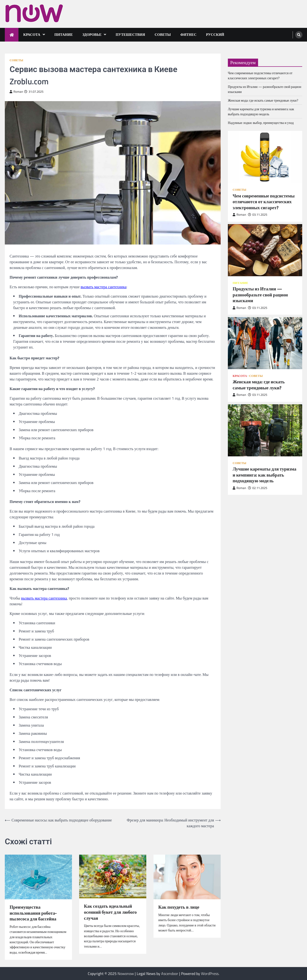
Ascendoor (170, 974)
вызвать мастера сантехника (103, 287)
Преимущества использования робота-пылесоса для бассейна (33, 913)
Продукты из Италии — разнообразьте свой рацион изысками (260, 295)
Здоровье (92, 34)
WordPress (210, 974)
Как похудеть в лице (179, 907)
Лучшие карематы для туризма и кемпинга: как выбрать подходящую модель (261, 111)
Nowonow (126, 974)
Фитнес (188, 34)
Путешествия (130, 34)
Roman (16, 92)
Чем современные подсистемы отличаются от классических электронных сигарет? (260, 75)
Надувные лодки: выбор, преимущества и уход (261, 123)
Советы (163, 34)
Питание (64, 34)
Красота (32, 34)
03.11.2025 (258, 215)
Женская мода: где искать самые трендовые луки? (263, 100)
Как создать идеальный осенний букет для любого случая (110, 912)
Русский (215, 34)
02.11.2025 (258, 488)
